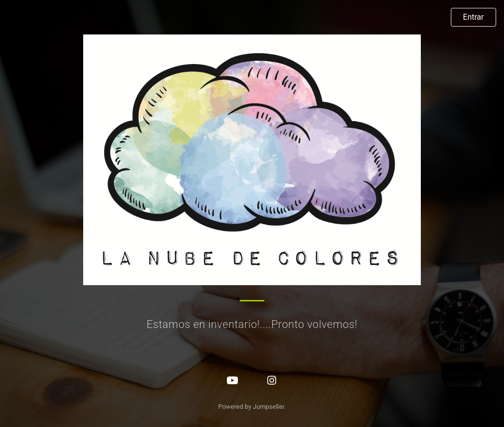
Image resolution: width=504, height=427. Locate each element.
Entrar (473, 17)
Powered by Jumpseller (251, 407)
